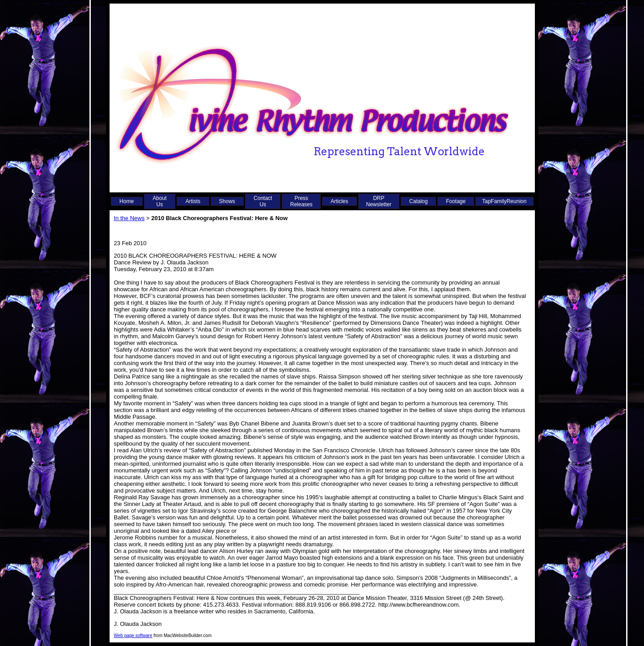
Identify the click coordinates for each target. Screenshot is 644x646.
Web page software (133, 635)
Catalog (418, 201)
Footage (456, 201)
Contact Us (263, 201)
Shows (227, 201)
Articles (339, 201)
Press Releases (301, 201)
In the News (129, 218)
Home (127, 201)
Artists (193, 201)
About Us (159, 201)
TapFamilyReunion (504, 201)
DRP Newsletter (379, 201)
